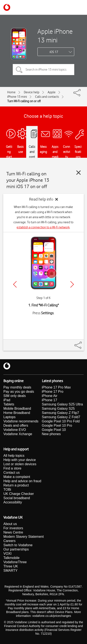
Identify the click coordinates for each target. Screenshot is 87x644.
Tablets (9, 404)
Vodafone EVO (15, 430)
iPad (7, 400)
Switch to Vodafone (18, 545)
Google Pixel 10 (54, 430)
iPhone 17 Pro (53, 392)
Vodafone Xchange (18, 434)
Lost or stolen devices (20, 464)
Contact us (11, 473)
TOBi (7, 490)
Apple (52, 92)
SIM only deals (15, 396)
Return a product (16, 485)
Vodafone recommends (21, 421)
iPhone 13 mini (17, 97)
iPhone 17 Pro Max (56, 387)
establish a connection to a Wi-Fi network (43, 227)
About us (10, 524)
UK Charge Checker (19, 494)
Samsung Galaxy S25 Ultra (62, 404)
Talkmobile (11, 558)
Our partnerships (16, 549)
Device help (32, 92)
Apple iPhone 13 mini (55, 36)
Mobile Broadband (17, 409)
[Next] (72, 284)
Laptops (9, 417)
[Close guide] (78, 173)
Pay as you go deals (19, 392)
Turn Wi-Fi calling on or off (24, 101)
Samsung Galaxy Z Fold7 (61, 417)
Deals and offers (16, 425)
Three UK (11, 566)
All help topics (14, 456)
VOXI (7, 554)
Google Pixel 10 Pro (57, 425)
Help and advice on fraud (22, 481)
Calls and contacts (47, 97)
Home (11, 92)
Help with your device (20, 460)
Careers (9, 541)
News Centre (13, 532)
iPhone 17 (50, 400)
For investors (13, 528)
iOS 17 (54, 52)
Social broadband (17, 498)
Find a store (12, 468)
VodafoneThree (15, 562)
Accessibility (13, 502)
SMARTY (10, 571)
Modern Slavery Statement (24, 537)
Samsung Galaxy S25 (58, 409)
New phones (51, 434)
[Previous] (15, 284)
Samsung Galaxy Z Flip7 (61, 413)
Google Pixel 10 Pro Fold (61, 421)
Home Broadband (17, 413)
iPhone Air (50, 396)
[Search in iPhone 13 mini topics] (43, 70)
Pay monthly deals (17, 387)
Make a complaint (17, 477)
